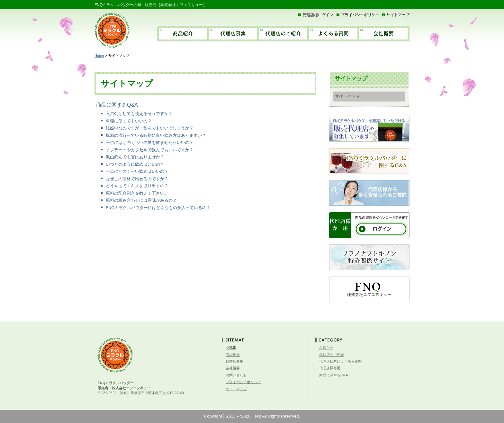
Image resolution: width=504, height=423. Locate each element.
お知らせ (326, 348)
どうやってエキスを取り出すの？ (137, 186)
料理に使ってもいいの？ (129, 121)
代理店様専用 (330, 368)
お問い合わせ (236, 375)
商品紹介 (233, 355)
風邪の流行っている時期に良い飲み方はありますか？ (156, 135)
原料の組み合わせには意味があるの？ (141, 200)
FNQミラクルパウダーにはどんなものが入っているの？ (158, 208)
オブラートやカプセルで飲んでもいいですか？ (150, 150)
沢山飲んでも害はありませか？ (135, 157)
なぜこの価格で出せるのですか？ (137, 179)
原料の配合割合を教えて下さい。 (137, 193)
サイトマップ (347, 96)
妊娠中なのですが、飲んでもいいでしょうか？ (150, 128)
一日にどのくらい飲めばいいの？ (137, 171)
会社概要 (233, 368)
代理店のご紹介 (332, 355)
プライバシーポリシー (243, 382)
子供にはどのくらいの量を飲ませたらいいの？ (150, 142)
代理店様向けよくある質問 (340, 361)
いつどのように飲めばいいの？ (135, 164)
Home (99, 56)
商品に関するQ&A (117, 105)
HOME (231, 348)
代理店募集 (234, 361)
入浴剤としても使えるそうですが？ (139, 114)
